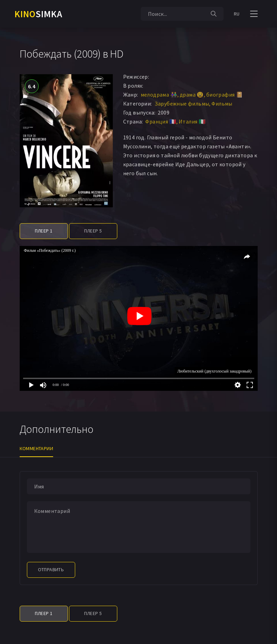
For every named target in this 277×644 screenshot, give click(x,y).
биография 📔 (225, 95)
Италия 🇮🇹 (192, 121)
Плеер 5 (93, 231)
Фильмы (222, 103)
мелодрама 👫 (159, 95)
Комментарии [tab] (36, 448)
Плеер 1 (44, 231)
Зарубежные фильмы (182, 103)
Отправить (51, 569)
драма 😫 (192, 95)
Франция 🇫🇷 (161, 121)
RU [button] (237, 14)
